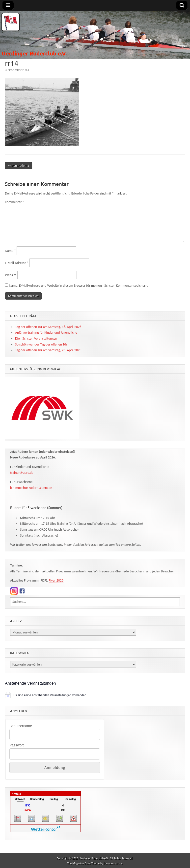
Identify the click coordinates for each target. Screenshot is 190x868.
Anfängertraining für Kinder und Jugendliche (46, 333)
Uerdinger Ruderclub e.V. (94, 858)
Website (11, 275)
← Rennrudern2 (19, 165)
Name (10, 251)
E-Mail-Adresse (17, 263)
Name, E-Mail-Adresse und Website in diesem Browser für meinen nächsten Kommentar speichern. (79, 286)
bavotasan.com (113, 863)
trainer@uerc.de (22, 473)
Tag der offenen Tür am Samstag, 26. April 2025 (48, 350)
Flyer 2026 (56, 580)
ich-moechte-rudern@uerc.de (31, 488)
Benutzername (21, 726)
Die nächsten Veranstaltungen (36, 338)
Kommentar (14, 202)
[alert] (95, 695)
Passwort (17, 745)
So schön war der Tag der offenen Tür (41, 344)
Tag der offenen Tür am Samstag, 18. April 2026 (48, 327)
